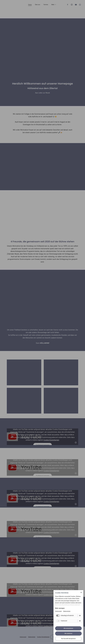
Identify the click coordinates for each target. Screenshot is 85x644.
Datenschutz (67, 611)
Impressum (58, 611)
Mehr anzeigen (60, 608)
